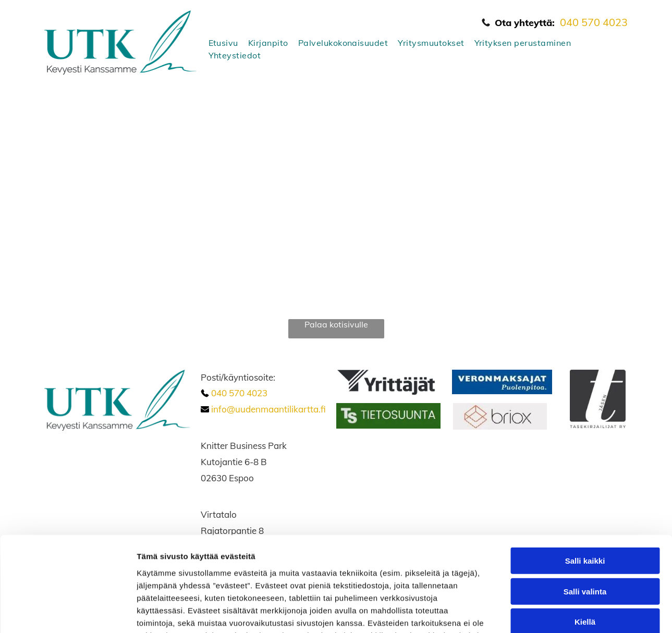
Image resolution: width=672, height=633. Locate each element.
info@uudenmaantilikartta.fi (268, 409)
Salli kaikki (585, 472)
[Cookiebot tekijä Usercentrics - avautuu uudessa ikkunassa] (68, 613)
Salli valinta (585, 502)
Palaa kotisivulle (336, 324)
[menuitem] (219, 43)
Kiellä (585, 533)
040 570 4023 (594, 22)
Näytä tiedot (558, 612)
